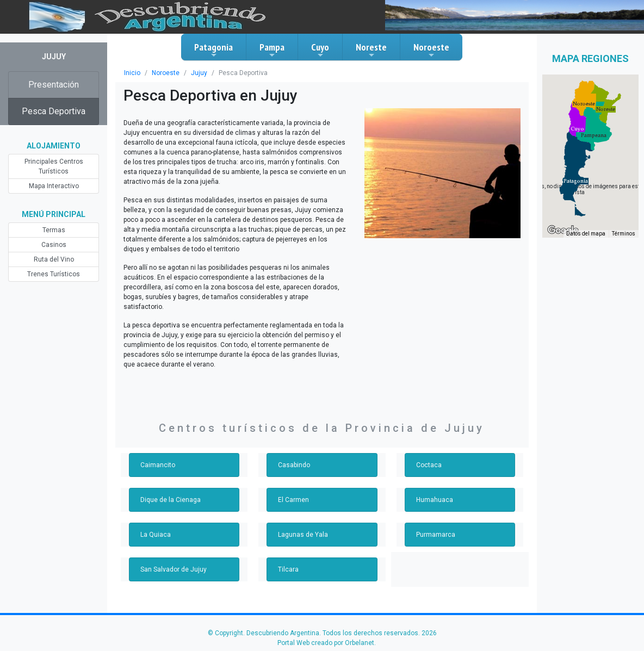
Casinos (54, 245)
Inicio (132, 73)
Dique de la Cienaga (171, 500)
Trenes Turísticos (54, 274)
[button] (576, 181)
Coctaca (429, 465)
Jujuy (199, 73)
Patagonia (213, 50)
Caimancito (158, 465)
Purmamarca (436, 535)
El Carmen (293, 500)
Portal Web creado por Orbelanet (326, 643)
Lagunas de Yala (303, 535)
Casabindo (294, 465)
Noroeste (431, 50)
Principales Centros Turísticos (54, 166)
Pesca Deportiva (54, 111)
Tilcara (288, 569)
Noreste (371, 50)
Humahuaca (435, 500)
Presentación (54, 85)
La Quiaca (156, 535)
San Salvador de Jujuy (174, 569)
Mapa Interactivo (54, 186)
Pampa (272, 50)
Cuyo (320, 50)
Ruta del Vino (54, 259)
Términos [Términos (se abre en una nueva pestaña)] (624, 234)
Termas (54, 230)
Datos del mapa (586, 234)
